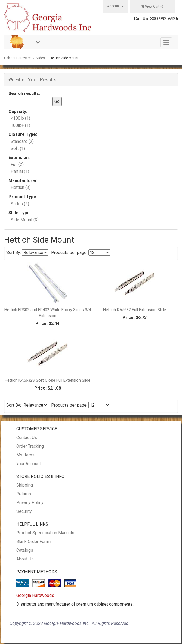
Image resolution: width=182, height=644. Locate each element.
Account (115, 6)
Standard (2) (22, 141)
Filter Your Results (33, 80)
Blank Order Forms (34, 542)
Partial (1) (20, 171)
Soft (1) (18, 148)
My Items (25, 455)
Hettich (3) (21, 187)
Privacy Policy (30, 503)
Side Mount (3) (25, 220)
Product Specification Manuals (45, 533)
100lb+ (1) (20, 125)
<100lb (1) (20, 118)
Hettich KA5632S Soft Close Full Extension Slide (47, 380)
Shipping (25, 485)
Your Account (29, 464)
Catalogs (25, 550)
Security (24, 511)
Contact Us (27, 438)
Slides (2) (20, 204)
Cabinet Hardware (17, 58)
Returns (24, 494)
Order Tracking (30, 446)
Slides (40, 58)
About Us (25, 559)
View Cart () (153, 7)
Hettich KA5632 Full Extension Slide (135, 310)
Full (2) (17, 165)
